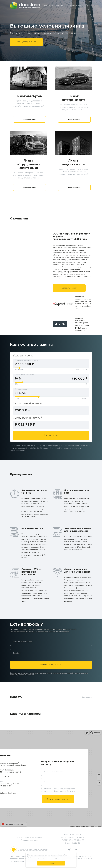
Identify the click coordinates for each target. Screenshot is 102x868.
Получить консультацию (51, 665)
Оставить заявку (69, 288)
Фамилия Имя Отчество (23, 642)
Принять (51, 863)
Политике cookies (62, 859)
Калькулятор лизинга (26, 42)
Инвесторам (75, 6)
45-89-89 (72, 840)
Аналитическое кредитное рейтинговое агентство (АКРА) (82, 319)
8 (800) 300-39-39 (34, 448)
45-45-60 (80, 840)
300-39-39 (76, 843)
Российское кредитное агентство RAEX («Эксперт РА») (83, 299)
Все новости (87, 697)
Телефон (17, 653)
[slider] (20, 368)
